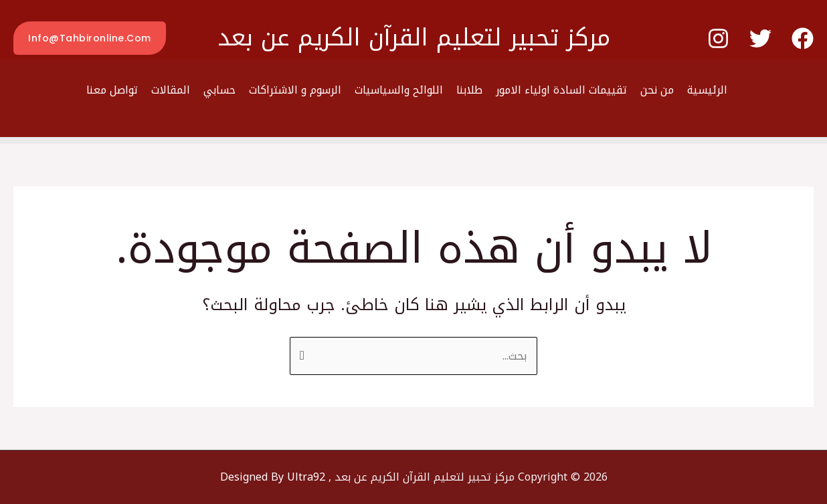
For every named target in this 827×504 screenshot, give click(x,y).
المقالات (171, 90)
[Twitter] (760, 38)
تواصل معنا (112, 90)
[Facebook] (803, 38)
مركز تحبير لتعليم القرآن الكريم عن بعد (414, 38)
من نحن (657, 90)
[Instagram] (718, 38)
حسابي (219, 90)
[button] (90, 38)
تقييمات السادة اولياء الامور (561, 90)
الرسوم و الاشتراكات (295, 90)
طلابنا (469, 90)
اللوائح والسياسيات (399, 90)
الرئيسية (707, 90)
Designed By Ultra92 (273, 477)
